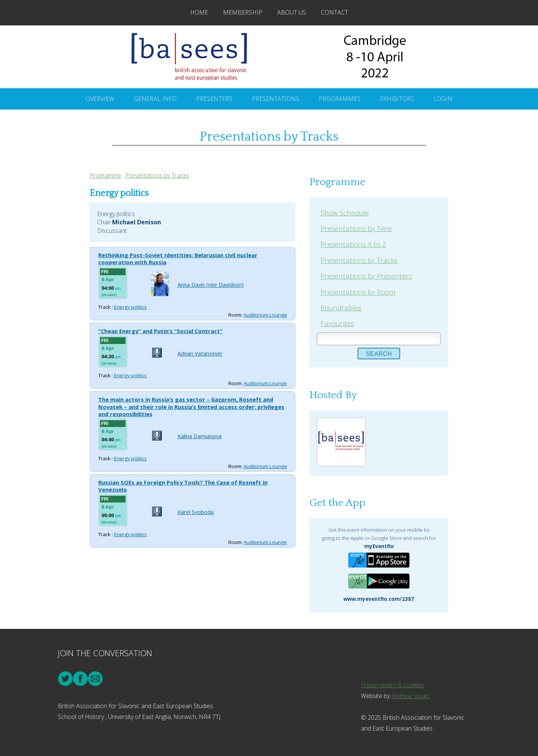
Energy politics (130, 307)
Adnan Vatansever (200, 353)
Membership (243, 12)
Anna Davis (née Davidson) (211, 285)
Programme (105, 175)
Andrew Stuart (410, 696)
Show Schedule (345, 213)
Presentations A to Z (353, 244)
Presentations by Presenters (366, 276)
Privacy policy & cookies (392, 685)
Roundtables (341, 308)
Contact (335, 12)
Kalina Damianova (200, 436)
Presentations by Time (356, 228)
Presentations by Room (358, 292)
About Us (292, 12)
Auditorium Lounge (265, 315)
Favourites (337, 323)
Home (199, 12)
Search (379, 354)
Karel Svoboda (196, 512)
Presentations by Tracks (157, 175)
